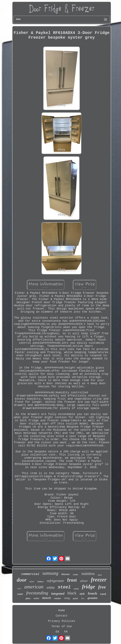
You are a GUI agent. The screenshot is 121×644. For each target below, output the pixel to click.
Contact (62, 616)
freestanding (37, 593)
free (102, 587)
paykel (75, 598)
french (92, 593)
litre (83, 598)
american (34, 587)
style (82, 594)
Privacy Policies (62, 621)
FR (66, 632)
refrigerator (55, 581)
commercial (30, 574)
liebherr (41, 582)
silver (84, 581)
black (72, 593)
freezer (99, 580)
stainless (88, 574)
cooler (75, 574)
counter (58, 598)
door (22, 580)
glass (28, 598)
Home (62, 610)
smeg (67, 598)
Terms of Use (62, 626)
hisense (66, 574)
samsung (50, 573)
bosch (47, 598)
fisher (100, 575)
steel (64, 587)
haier (32, 582)
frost (72, 580)
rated (103, 594)
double (76, 589)
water (20, 594)
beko (19, 589)
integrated (58, 594)
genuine (93, 598)
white (51, 587)
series (36, 598)
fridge (88, 587)
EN (57, 632)
